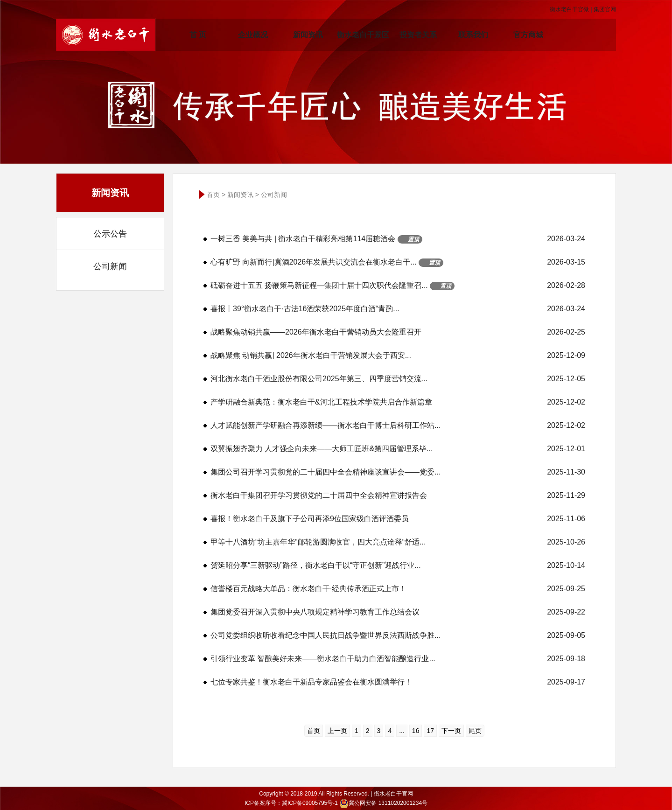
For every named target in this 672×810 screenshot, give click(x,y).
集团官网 (605, 9)
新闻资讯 (308, 35)
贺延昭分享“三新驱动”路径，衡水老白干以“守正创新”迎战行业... (398, 566)
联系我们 (473, 35)
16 (416, 731)
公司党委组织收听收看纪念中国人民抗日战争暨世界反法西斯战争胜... (398, 635)
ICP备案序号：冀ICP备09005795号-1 (291, 803)
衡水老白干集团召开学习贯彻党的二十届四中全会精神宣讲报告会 (398, 496)
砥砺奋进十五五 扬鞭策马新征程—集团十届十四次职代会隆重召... (398, 286)
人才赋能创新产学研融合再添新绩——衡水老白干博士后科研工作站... (398, 426)
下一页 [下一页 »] (451, 731)
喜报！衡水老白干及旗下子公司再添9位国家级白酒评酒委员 (398, 519)
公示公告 (110, 234)
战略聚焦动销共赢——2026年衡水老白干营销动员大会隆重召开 (398, 332)
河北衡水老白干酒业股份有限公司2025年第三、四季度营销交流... (398, 379)
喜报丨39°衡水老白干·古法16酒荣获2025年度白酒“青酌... (398, 309)
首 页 (198, 35)
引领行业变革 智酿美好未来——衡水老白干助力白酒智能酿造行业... (398, 659)
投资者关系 (418, 35)
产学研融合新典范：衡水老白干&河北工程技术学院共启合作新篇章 (398, 402)
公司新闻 (110, 266)
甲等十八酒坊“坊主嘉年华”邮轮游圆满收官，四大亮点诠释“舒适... (398, 542)
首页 (213, 195)
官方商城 (528, 35)
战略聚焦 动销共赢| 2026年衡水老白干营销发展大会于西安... (398, 356)
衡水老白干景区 (363, 35)
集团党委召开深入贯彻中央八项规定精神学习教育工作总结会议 (398, 612)
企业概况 (253, 35)
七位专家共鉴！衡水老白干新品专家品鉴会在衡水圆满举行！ (398, 682)
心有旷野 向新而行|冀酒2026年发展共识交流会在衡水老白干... (398, 262)
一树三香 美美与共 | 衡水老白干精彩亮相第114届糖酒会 (398, 239)
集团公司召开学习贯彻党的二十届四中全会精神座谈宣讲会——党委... (398, 472)
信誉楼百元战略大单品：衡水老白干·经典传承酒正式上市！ (398, 589)
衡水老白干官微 (569, 9)
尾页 (475, 731)
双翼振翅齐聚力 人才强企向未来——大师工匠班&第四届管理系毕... (398, 449)
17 (430, 731)
